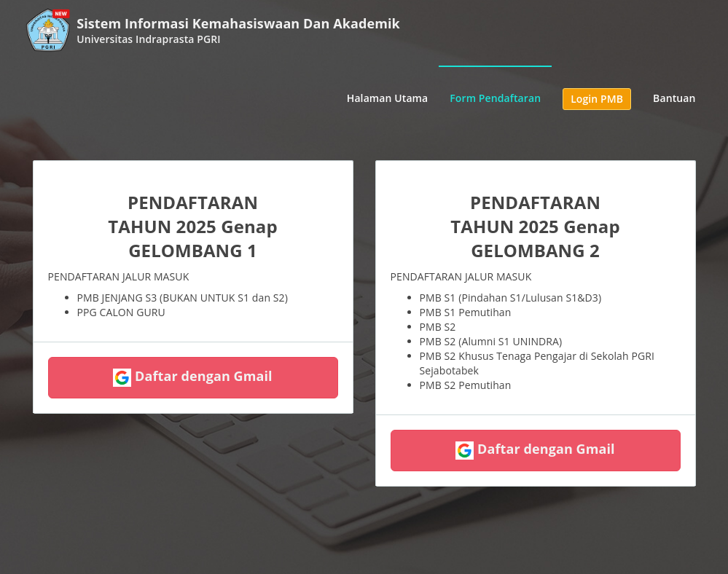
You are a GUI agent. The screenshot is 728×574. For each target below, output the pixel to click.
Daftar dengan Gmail (192, 377)
